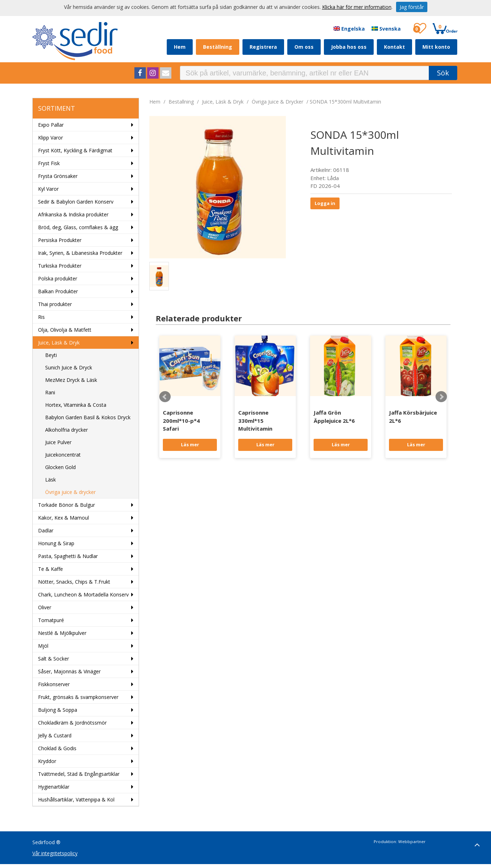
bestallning (181, 102)
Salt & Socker (54, 659)
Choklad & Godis (57, 748)
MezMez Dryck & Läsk (71, 380)
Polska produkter (58, 278)
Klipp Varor (50, 138)
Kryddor (47, 761)
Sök (443, 73)
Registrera (263, 47)
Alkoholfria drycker (66, 430)
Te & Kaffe (50, 569)
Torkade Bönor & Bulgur (66, 505)
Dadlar (46, 530)
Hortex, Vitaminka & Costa (76, 405)
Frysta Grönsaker (58, 176)
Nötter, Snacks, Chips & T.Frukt (74, 582)
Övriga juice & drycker (70, 492)
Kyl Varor (48, 189)
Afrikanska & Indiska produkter (73, 214)
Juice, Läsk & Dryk (59, 343)
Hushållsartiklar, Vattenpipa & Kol (76, 799)
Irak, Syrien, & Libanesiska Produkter (80, 253)
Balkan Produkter (58, 291)
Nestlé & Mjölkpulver (62, 633)
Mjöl (43, 646)
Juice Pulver (58, 442)
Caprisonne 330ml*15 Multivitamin (255, 420)
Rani (50, 392)
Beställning (218, 47)
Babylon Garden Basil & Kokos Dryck (88, 417)
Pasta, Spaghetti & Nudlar (68, 556)
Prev (165, 397)
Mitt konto (436, 47)
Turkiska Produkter (60, 266)
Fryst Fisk (49, 163)
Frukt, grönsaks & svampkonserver (78, 697)
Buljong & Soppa (58, 710)
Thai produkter (55, 304)
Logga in (325, 203)
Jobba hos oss (349, 47)
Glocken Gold (60, 467)
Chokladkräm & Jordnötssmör (72, 723)
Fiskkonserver (54, 684)
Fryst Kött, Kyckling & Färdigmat (75, 150)
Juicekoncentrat (63, 455)
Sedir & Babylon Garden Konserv (76, 202)
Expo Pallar (51, 125)
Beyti (51, 355)
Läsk (50, 480)
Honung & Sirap (56, 543)
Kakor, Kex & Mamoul (63, 518)
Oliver (45, 607)
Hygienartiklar (54, 787)
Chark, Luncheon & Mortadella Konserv (83, 595)
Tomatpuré (51, 620)
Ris (41, 317)
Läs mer (190, 444)
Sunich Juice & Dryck (69, 367)
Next (441, 397)
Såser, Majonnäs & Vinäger (69, 671)
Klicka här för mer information (357, 7)
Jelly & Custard (55, 735)
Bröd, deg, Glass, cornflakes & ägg (78, 227)
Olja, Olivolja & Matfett (65, 330)
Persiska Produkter (60, 240)
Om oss (304, 47)
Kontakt (394, 47)
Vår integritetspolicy (55, 853)
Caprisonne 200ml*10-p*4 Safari (181, 420)
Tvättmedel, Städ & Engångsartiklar (79, 774)
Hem (180, 47)
